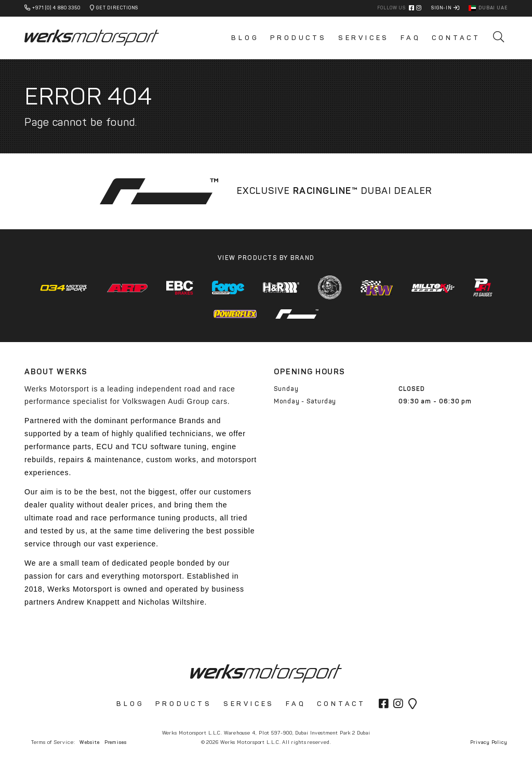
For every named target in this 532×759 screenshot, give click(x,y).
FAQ (410, 38)
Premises (116, 742)
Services (364, 38)
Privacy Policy (489, 742)
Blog (245, 38)
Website (89, 742)
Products (298, 38)
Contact (456, 38)
